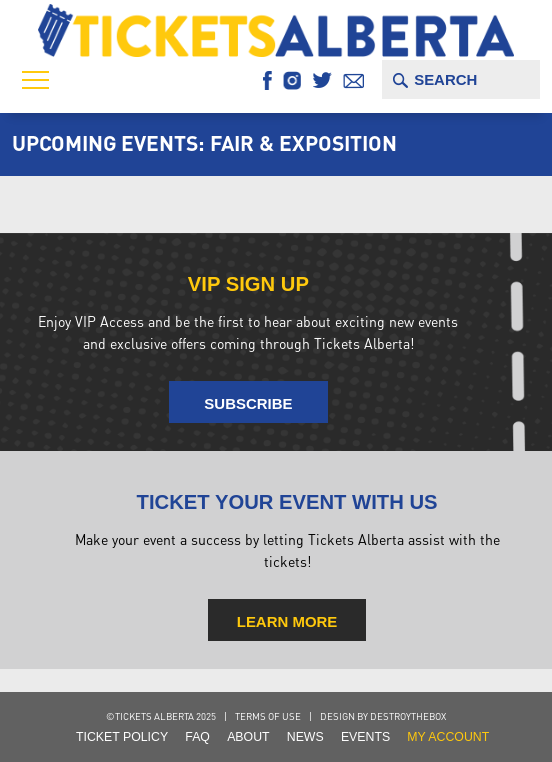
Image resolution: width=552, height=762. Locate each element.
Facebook (267, 80)
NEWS (305, 737)
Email (353, 80)
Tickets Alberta (275, 30)
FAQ (197, 737)
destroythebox (408, 716)
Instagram (292, 80)
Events (365, 737)
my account (448, 737)
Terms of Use (268, 716)
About (248, 737)
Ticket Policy (122, 737)
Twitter (322, 80)
